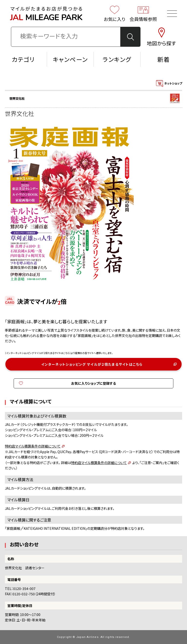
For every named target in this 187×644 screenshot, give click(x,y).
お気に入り (115, 13)
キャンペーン (70, 59)
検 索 (131, 37)
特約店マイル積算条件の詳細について (33, 446)
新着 (164, 59)
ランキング (117, 59)
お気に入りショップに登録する (93, 383)
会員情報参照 (143, 13)
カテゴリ (23, 59)
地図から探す (161, 37)
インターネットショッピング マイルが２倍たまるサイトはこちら (92, 364)
